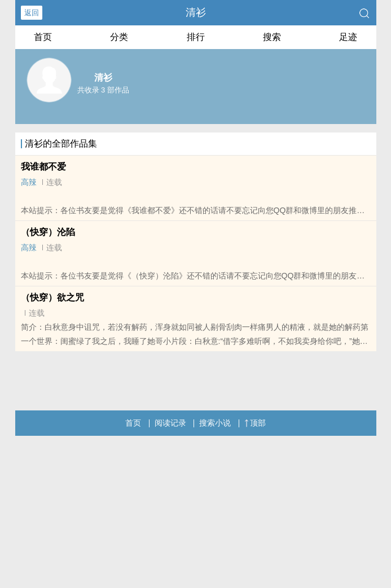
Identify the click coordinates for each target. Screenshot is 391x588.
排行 (196, 37)
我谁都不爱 (43, 167)
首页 (43, 37)
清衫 (196, 12)
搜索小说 (215, 423)
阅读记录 (170, 423)
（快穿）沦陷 (48, 232)
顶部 (255, 423)
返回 (32, 13)
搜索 (272, 37)
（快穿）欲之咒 (52, 297)
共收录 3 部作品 (103, 90)
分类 (119, 37)
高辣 (29, 182)
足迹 (348, 37)
